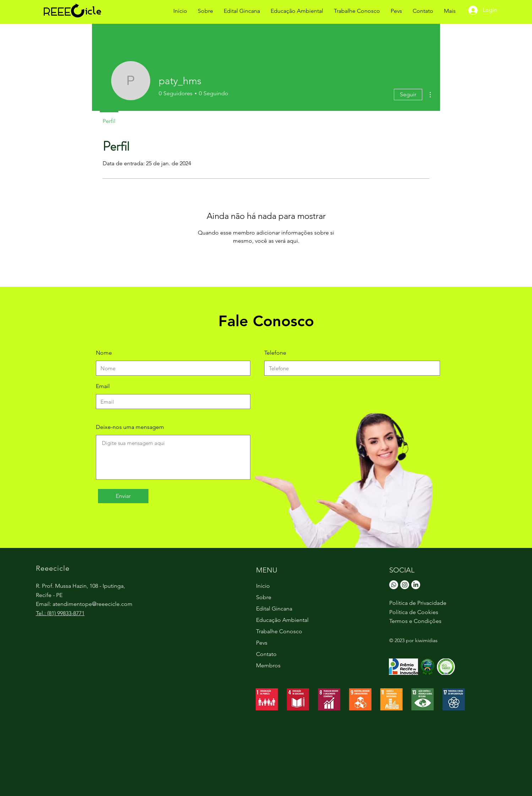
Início (263, 586)
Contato (266, 654)
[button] (396, 11)
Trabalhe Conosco (279, 631)
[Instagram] (405, 585)
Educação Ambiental (282, 620)
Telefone (275, 353)
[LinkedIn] (416, 585)
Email (103, 386)
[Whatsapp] (394, 585)
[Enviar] (123, 496)
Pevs (262, 643)
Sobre (264, 597)
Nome (104, 353)
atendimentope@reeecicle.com (93, 604)
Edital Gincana (274, 609)
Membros (268, 665)
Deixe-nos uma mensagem (130, 427)
